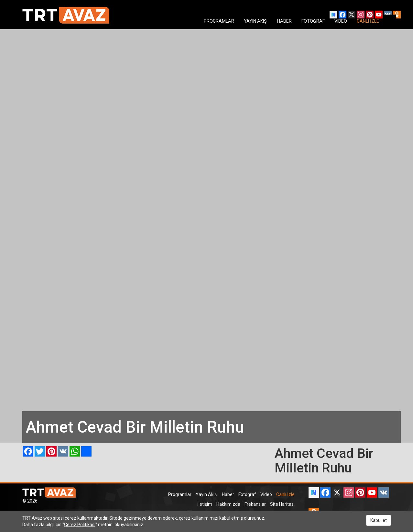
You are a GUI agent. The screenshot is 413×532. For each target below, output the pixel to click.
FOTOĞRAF (313, 21)
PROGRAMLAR (219, 21)
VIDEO (341, 21)
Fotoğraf (247, 494)
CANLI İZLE (368, 21)
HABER (284, 21)
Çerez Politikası (80, 525)
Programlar (180, 494)
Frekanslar (255, 504)
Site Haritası (282, 504)
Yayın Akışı (207, 494)
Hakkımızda (228, 504)
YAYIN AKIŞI (256, 21)
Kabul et (379, 520)
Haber (228, 494)
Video (266, 494)
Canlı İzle (285, 494)
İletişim (205, 504)
